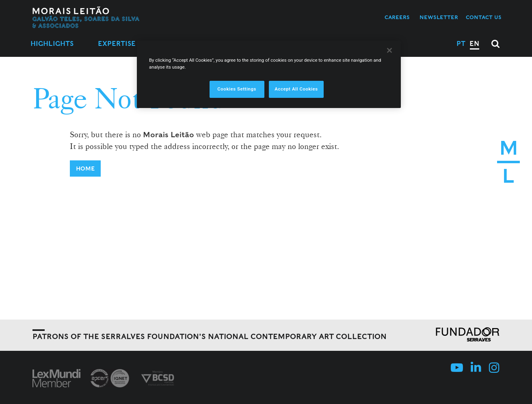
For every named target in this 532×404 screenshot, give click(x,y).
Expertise (117, 44)
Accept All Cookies (296, 89)
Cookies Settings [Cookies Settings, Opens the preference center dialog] (237, 89)
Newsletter (439, 17)
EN (474, 44)
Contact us (484, 17)
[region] (269, 74)
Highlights (52, 44)
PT (461, 44)
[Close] (389, 50)
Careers (397, 17)
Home (85, 169)
